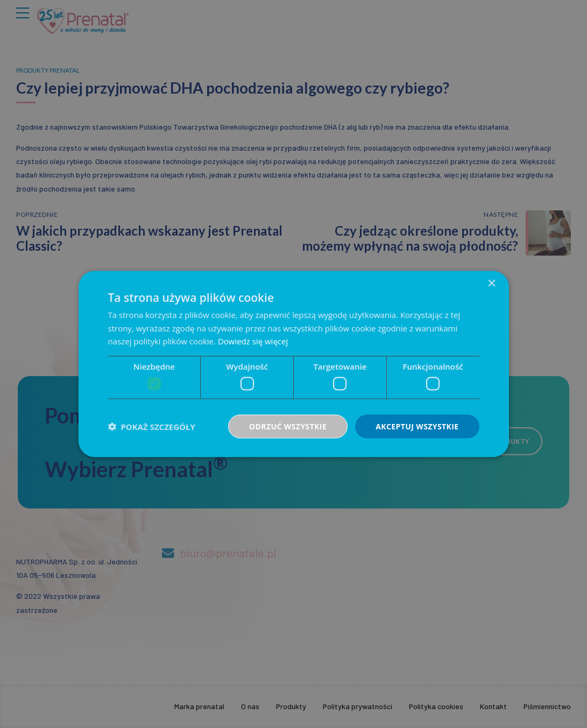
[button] (152, 427)
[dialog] (293, 364)
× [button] (491, 283)
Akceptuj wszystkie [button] (417, 426)
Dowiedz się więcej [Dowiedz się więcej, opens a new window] (253, 341)
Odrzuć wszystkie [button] (288, 426)
